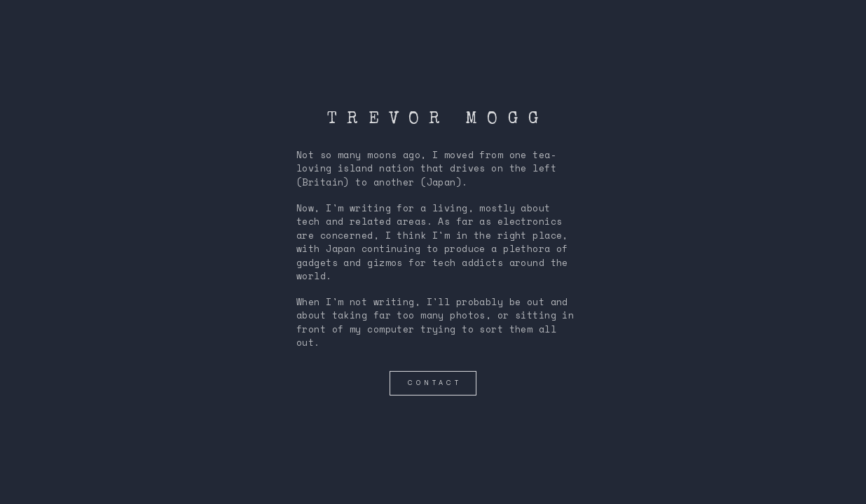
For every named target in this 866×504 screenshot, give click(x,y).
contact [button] (434, 383)
